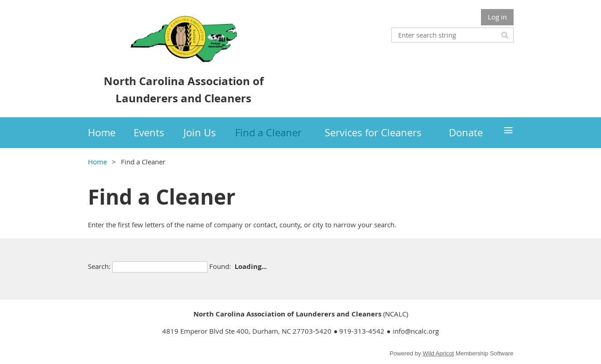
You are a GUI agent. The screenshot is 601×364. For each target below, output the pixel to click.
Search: (99, 266)
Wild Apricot (438, 353)
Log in (497, 17)
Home (97, 162)
